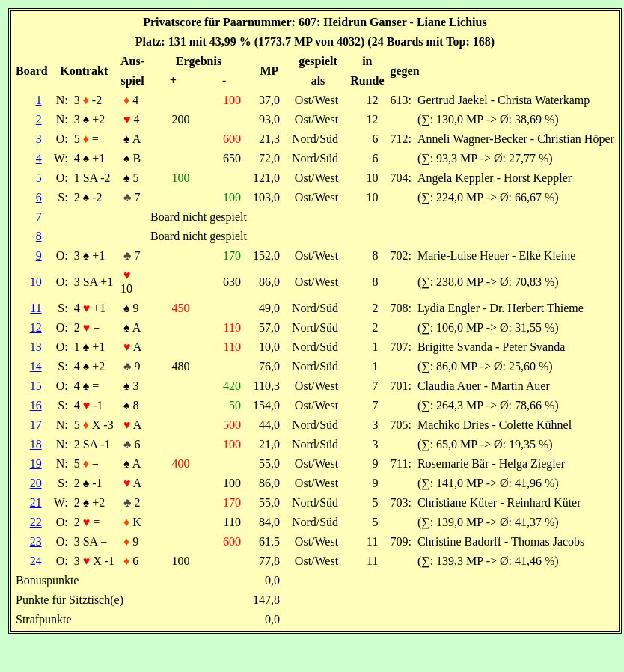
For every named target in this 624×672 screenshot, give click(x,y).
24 (36, 561)
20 (36, 483)
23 (36, 541)
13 (36, 347)
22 (36, 522)
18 (36, 444)
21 (36, 503)
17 (36, 425)
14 (36, 366)
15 (36, 386)
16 (36, 405)
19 (36, 464)
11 (36, 308)
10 (36, 282)
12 (36, 327)
